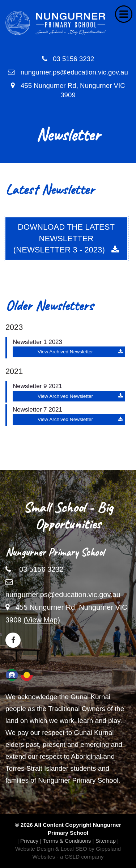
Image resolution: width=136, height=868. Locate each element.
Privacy (29, 841)
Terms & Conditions (67, 841)
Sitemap (106, 841)
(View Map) (42, 620)
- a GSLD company (80, 857)
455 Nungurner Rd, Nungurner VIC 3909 (68, 90)
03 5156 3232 (68, 59)
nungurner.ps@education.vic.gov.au (68, 72)
